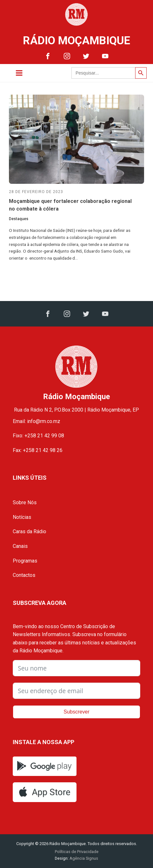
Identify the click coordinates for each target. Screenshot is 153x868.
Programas (25, 561)
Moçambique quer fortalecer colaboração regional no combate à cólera (70, 205)
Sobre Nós (25, 502)
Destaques (19, 219)
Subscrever (77, 712)
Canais (20, 546)
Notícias (22, 517)
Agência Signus (83, 858)
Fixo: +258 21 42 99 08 (38, 436)
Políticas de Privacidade (77, 852)
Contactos (24, 575)
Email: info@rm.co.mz (36, 421)
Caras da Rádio (29, 531)
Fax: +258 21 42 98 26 (38, 450)
